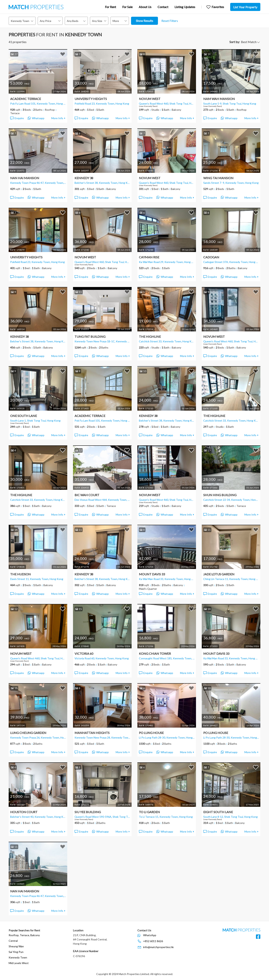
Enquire (17, 118)
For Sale (127, 7)
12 (79, 450)
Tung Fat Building (90, 337)
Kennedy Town (18, 957)
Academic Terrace (26, 99)
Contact (163, 7)
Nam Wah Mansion (219, 99)
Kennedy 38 (84, 178)
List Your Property (245, 7)
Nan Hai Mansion (25, 178)
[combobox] (22, 21)
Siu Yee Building (88, 812)
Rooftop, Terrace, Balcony (24, 935)
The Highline (150, 337)
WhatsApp (150, 935)
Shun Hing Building (220, 495)
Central (13, 941)
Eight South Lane (218, 812)
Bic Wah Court (87, 495)
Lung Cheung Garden (28, 733)
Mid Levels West (19, 963)
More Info (57, 118)
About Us (145, 7)
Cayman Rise (149, 257)
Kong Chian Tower (155, 653)
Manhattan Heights (92, 733)
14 (14, 530)
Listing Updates (185, 7)
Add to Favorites (63, 54)
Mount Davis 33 (152, 574)
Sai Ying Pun (16, 952)
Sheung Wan (16, 946)
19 (207, 54)
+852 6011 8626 (153, 941)
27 (14, 54)
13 (207, 450)
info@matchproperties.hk (158, 947)
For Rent (110, 7)
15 (79, 609)
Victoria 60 (84, 653)
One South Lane (24, 416)
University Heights (91, 99)
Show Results (144, 21)
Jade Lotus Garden (219, 574)
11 (79, 292)
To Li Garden (149, 812)
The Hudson (20, 574)
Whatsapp (36, 118)
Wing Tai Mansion (218, 178)
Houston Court (24, 812)
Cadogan (211, 257)
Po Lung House (151, 733)
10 (143, 371)
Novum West (150, 99)
